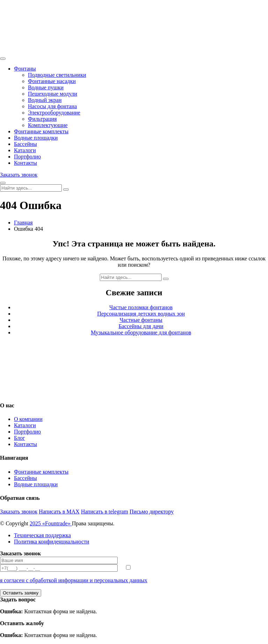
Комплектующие (48, 125)
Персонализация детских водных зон (141, 314)
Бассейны (25, 144)
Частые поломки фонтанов (141, 307)
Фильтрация (42, 119)
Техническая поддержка (42, 535)
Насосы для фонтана (52, 106)
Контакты (25, 163)
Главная (23, 223)
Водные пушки (46, 87)
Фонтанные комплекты (41, 131)
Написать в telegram (105, 512)
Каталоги (25, 150)
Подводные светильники (57, 75)
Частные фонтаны (141, 320)
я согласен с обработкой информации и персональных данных (74, 580)
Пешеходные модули (53, 94)
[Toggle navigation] (3, 59)
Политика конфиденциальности (52, 542)
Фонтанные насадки (52, 81)
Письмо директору (152, 512)
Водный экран (45, 100)
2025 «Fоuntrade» (51, 523)
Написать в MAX (59, 512)
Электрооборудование (54, 113)
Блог (20, 438)
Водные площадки (36, 138)
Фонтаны (25, 69)
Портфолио (27, 157)
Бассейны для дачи (141, 326)
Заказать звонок (19, 175)
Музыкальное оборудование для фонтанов (141, 332)
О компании (28, 419)
